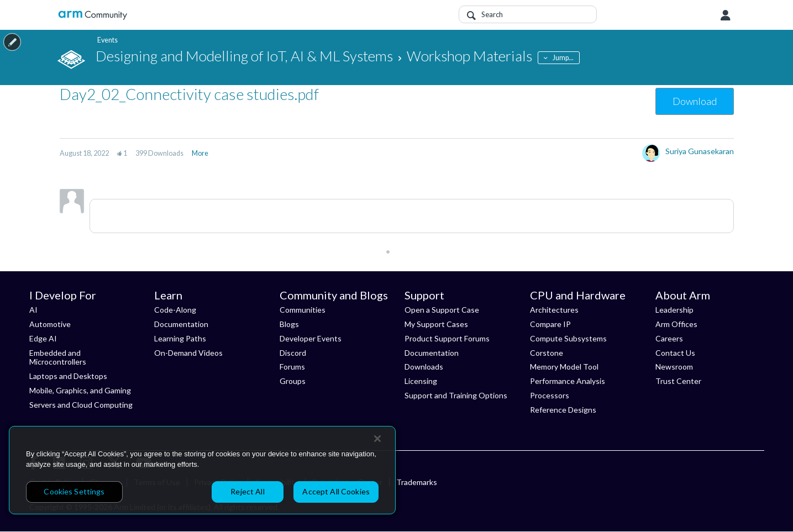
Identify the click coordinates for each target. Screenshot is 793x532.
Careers (669, 338)
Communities (303, 310)
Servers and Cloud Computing (81, 405)
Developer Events (311, 338)
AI (33, 310)
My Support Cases (436, 324)
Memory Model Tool (564, 367)
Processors (550, 395)
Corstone (547, 353)
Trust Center (678, 381)
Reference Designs (563, 410)
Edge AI (43, 338)
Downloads (424, 367)
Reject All (247, 491)
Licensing (421, 381)
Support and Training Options (456, 395)
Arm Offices (676, 324)
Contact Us (675, 353)
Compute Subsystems (568, 338)
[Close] (377, 439)
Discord (293, 353)
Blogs (289, 324)
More (200, 153)
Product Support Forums (447, 338)
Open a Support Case (442, 310)
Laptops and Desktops (68, 376)
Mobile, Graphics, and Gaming (80, 390)
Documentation (181, 324)
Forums (292, 367)
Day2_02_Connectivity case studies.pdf (189, 94)
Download (695, 101)
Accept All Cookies (336, 491)
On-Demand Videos (188, 353)
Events (106, 40)
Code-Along (175, 310)
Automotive (50, 324)
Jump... (563, 58)
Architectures (554, 310)
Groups (293, 381)
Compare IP (550, 324)
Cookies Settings (74, 491)
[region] (202, 470)
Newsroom (674, 367)
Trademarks (417, 482)
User (726, 15)
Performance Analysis (568, 381)
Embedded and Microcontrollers (58, 357)
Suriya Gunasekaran (700, 151)
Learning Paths (180, 338)
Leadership (674, 310)
